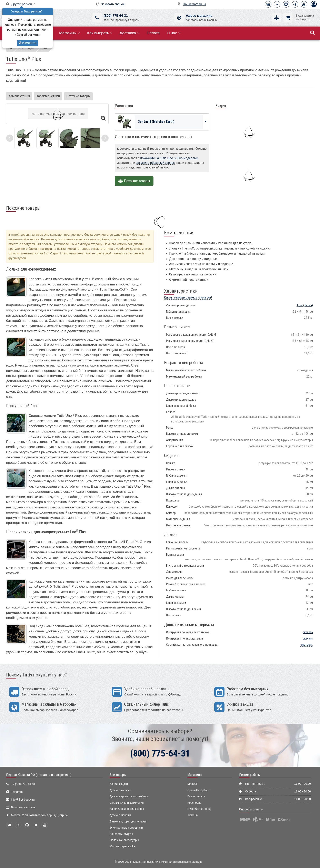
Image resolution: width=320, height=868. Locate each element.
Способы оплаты (251, 809)
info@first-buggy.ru (23, 800)
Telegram (17, 792)
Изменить (28, 43)
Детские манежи (120, 815)
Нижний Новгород (199, 809)
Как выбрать (100, 33)
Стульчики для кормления (127, 803)
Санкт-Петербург (198, 790)
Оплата (153, 33)
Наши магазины (194, 4)
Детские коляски (120, 790)
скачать (308, 632)
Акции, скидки (119, 784)
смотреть (307, 645)
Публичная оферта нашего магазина (181, 862)
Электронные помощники (126, 828)
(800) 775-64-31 (116, 16)
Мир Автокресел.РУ (123, 846)
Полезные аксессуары (124, 840)
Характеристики (48, 96)
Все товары (118, 775)
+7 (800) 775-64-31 (23, 784)
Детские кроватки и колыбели (129, 796)
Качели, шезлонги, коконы (127, 809)
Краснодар (194, 803)
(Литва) (305, 305)
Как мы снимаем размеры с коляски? (188, 298)
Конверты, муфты (121, 834)
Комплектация (19, 96)
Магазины (70, 33)
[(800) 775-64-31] (97, 18)
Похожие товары (78, 96)
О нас (174, 33)
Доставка (129, 33)
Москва (192, 784)
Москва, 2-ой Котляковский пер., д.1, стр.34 (39, 815)
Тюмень (192, 815)
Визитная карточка (23, 807)
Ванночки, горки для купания (129, 822)
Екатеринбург (196, 796)
